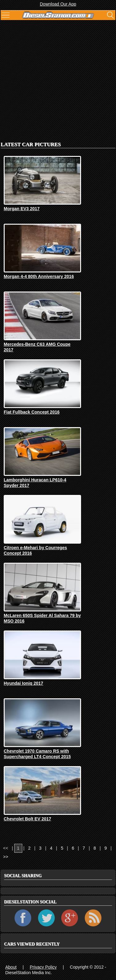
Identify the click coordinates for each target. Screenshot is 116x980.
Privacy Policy (43, 967)
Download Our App (58, 4)
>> (6, 857)
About (11, 967)
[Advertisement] (58, 79)
